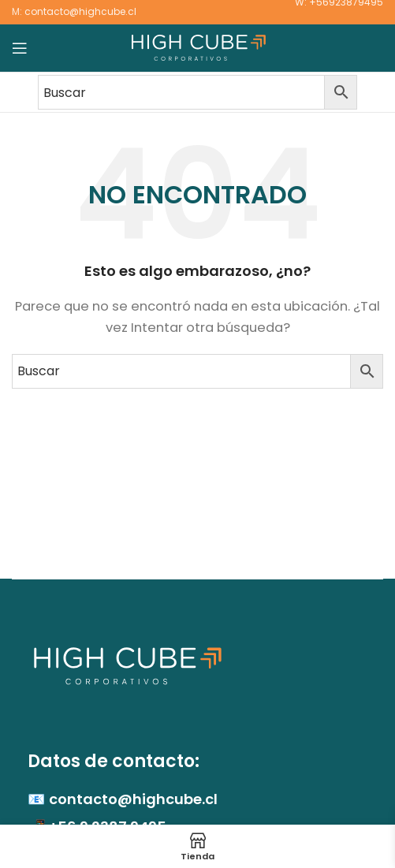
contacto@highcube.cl (80, 11)
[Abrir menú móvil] (20, 48)
